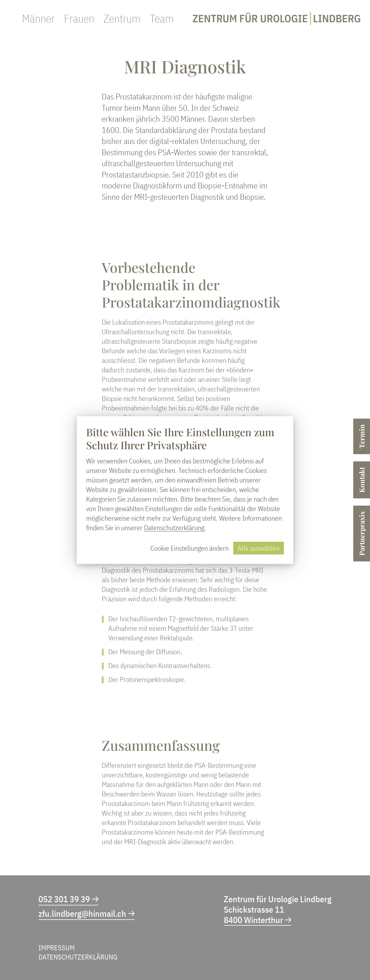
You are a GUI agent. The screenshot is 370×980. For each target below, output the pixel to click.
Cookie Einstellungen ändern (189, 548)
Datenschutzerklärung (174, 528)
